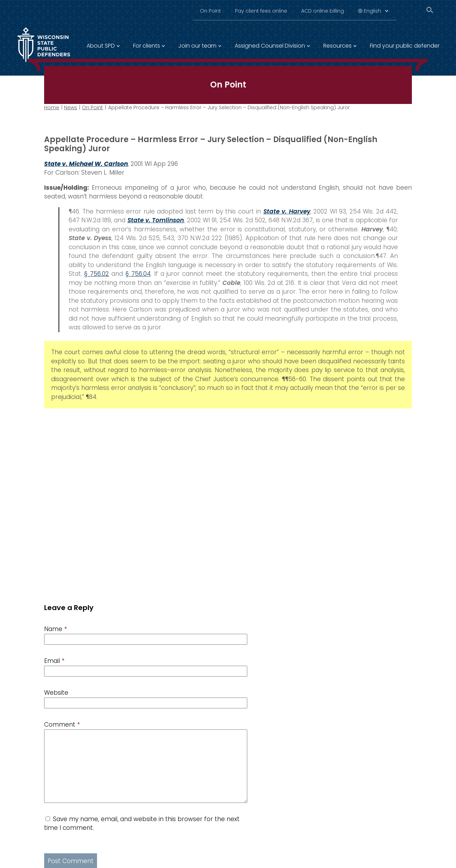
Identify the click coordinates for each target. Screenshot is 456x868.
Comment (62, 724)
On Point (210, 11)
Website (56, 693)
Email (54, 661)
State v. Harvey (287, 211)
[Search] (430, 10)
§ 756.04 (138, 274)
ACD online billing (323, 11)
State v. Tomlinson (156, 220)
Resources (337, 46)
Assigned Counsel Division (270, 46)
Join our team (197, 46)
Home (52, 107)
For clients (147, 46)
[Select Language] (376, 11)
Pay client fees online (261, 11)
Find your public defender (405, 46)
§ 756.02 (96, 274)
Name (56, 629)
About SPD (101, 46)
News (71, 107)
